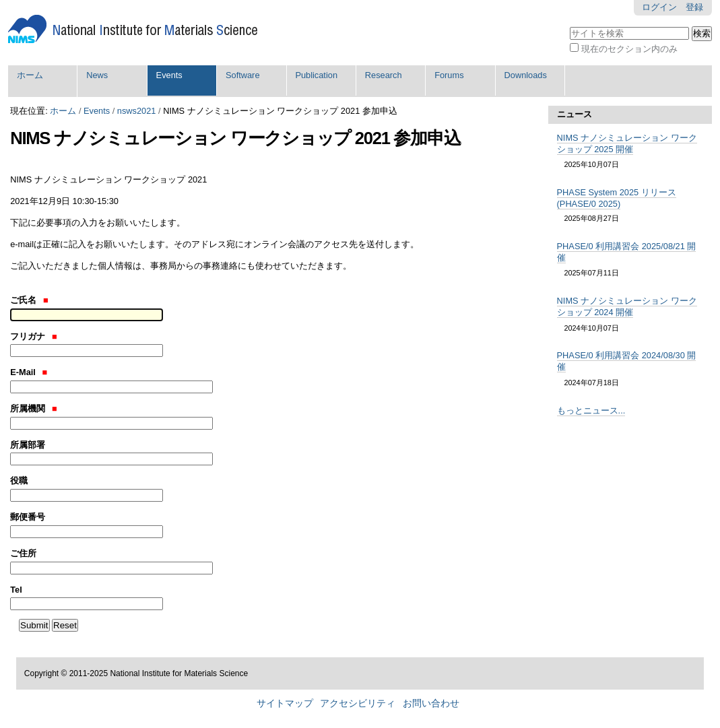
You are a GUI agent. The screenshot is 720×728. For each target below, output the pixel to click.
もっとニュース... (591, 410)
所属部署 (28, 445)
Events (169, 75)
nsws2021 (137, 111)
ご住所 (23, 553)
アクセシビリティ (358, 703)
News (97, 75)
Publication (316, 75)
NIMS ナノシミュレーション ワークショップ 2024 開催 (627, 306)
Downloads (526, 75)
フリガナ (33, 336)
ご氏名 (29, 300)
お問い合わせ (431, 703)
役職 (19, 481)
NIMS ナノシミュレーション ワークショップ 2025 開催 (627, 143)
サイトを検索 (569, 25)
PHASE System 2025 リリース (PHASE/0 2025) (617, 198)
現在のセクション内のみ (629, 49)
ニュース (575, 114)
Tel (16, 590)
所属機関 (33, 408)
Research (384, 75)
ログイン (659, 7)
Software (243, 75)
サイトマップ (285, 703)
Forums (449, 75)
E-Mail (29, 372)
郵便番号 (28, 517)
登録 (694, 7)
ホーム (30, 75)
